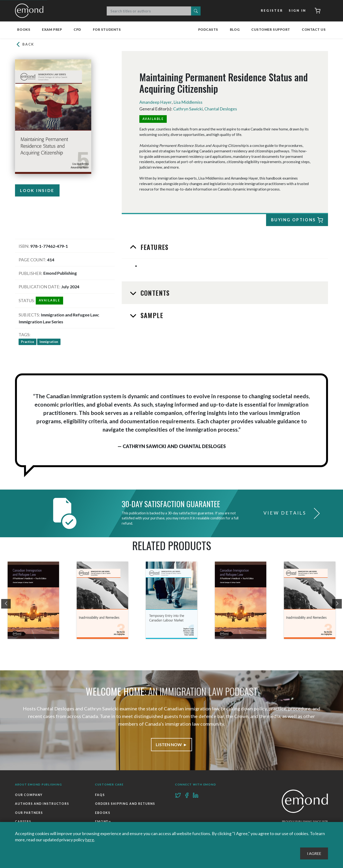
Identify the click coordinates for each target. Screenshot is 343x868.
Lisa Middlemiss (188, 102)
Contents (154, 293)
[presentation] (6, 604)
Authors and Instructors (42, 804)
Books (24, 29)
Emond (30, 11)
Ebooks (103, 813)
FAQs (100, 795)
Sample (151, 315)
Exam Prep (52, 29)
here (90, 840)
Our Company (29, 795)
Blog (235, 29)
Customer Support (271, 29)
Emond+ (103, 822)
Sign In (297, 11)
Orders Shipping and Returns (126, 804)
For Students (107, 29)
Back (25, 44)
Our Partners (29, 813)
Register (272, 11)
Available (153, 119)
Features (154, 247)
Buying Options (296, 220)
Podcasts (208, 29)
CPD (77, 29)
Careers (23, 822)
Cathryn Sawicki (188, 109)
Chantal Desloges (221, 109)
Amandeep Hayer (156, 102)
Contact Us (314, 29)
